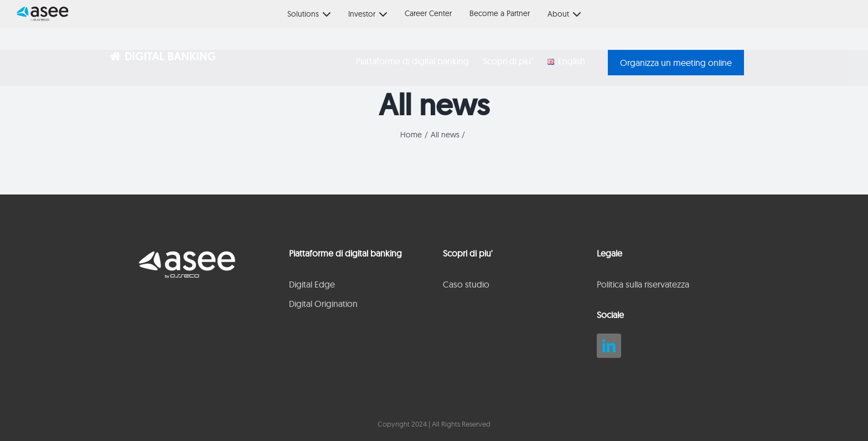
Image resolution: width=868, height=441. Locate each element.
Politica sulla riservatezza (643, 284)
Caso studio (466, 284)
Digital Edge (312, 284)
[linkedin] (609, 346)
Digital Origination (323, 304)
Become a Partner (500, 13)
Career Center (428, 13)
